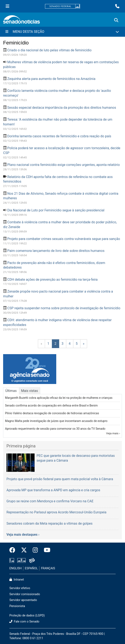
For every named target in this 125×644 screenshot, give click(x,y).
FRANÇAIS (48, 568)
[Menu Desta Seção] (62, 32)
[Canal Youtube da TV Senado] (46, 550)
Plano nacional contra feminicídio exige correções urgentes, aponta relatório (64, 165)
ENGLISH (16, 568)
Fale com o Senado (24, 622)
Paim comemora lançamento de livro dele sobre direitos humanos (56, 251)
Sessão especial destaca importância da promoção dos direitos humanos (62, 108)
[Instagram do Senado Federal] (35, 550)
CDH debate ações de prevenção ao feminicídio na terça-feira (52, 280)
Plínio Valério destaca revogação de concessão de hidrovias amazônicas (52, 413)
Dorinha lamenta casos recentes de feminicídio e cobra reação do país (59, 136)
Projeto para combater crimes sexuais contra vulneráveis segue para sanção (64, 239)
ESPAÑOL (31, 568)
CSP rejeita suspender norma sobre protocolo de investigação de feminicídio (64, 308)
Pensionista (17, 606)
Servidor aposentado (23, 600)
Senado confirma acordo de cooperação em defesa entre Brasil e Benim (51, 405)
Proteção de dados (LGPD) (27, 616)
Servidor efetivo (20, 588)
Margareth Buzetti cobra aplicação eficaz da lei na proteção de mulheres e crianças (59, 398)
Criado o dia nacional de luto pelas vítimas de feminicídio (49, 50)
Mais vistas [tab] (29, 391)
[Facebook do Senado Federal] (14, 550)
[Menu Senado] (7, 6)
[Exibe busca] (116, 20)
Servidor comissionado (25, 594)
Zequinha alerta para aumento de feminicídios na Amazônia (51, 79)
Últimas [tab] (11, 391)
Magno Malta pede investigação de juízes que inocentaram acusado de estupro (56, 421)
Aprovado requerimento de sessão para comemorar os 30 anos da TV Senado (55, 429)
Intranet (17, 580)
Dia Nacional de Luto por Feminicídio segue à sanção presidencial (56, 210)
